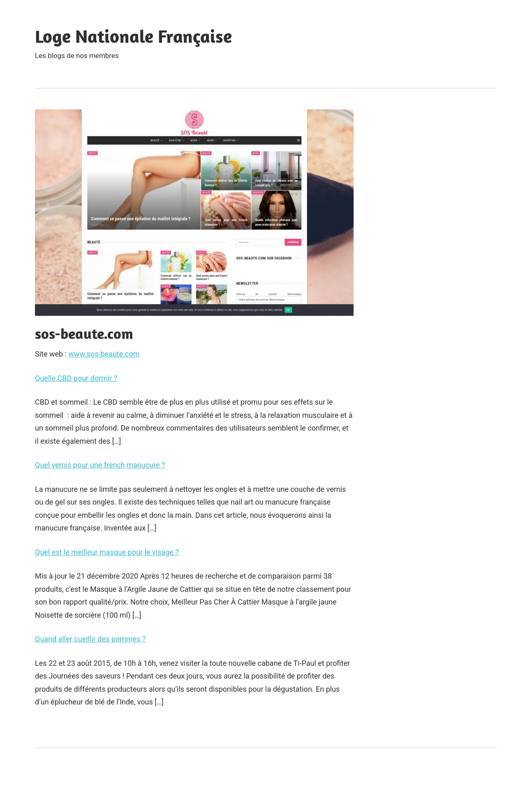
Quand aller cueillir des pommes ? (90, 639)
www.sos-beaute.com (104, 354)
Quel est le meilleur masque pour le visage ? (107, 552)
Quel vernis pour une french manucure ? (100, 465)
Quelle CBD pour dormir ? (76, 378)
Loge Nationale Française (133, 36)
